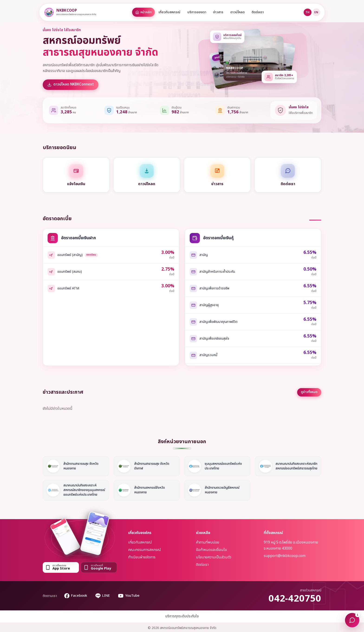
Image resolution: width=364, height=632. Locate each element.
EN (316, 12)
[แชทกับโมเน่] (352, 620)
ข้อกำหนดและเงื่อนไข (211, 550)
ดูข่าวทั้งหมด (309, 392)
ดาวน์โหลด (237, 12)
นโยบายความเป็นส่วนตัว (214, 557)
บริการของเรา (197, 12)
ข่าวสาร (218, 12)
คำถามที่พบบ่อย (208, 542)
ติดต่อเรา (258, 12)
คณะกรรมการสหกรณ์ (145, 550)
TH (307, 12)
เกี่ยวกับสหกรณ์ (169, 12)
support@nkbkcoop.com (285, 556)
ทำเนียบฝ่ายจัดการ (142, 557)
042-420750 (295, 599)
